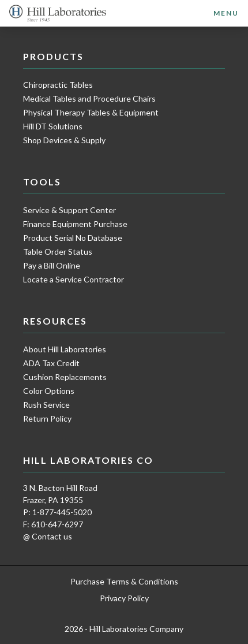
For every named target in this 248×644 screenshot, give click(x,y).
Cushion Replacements (65, 377)
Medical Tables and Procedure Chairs (89, 98)
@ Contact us (48, 536)
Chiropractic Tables (58, 85)
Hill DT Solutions (53, 126)
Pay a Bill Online (52, 265)
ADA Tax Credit (51, 363)
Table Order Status (58, 252)
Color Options (49, 391)
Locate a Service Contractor (74, 279)
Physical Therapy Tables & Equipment (91, 112)
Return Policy (47, 418)
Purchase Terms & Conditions (124, 581)
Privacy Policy (124, 598)
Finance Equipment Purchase (75, 224)
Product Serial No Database (73, 238)
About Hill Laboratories (65, 349)
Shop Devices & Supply (64, 140)
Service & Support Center (69, 210)
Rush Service (46, 405)
